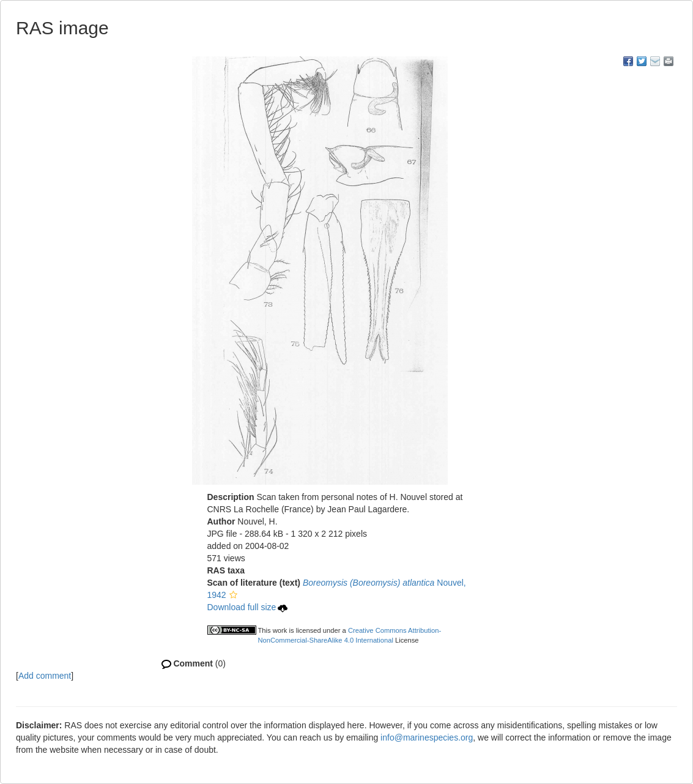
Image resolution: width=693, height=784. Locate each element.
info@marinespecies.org (427, 737)
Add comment (45, 676)
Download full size (248, 607)
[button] (233, 595)
